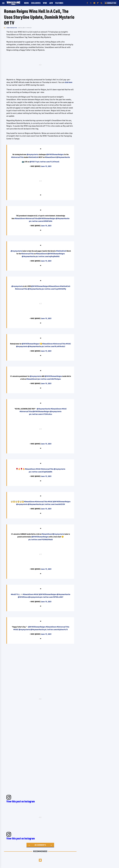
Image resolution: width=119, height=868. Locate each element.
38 (36, 845)
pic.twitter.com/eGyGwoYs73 (56, 629)
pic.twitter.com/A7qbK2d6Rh (41, 472)
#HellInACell (33, 157)
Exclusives (36, 3)
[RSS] (101, 3)
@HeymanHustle (63, 157)
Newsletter (110, 3)
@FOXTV (33, 162)
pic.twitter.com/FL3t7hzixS (48, 162)
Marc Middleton (12, 28)
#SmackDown (50, 157)
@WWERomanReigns (55, 154)
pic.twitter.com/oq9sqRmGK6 (48, 256)
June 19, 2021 (46, 166)
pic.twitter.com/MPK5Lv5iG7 (52, 597)
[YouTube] (94, 3)
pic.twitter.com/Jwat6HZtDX (53, 504)
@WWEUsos (23, 597)
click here (68, 82)
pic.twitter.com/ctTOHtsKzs (41, 414)
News (26, 3)
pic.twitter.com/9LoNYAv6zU (53, 346)
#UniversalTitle (17, 157)
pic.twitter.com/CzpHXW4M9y (54, 289)
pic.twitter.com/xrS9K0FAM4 (41, 221)
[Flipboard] (98, 3)
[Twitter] (91, 3)
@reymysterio (32, 154)
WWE (45, 3)
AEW (51, 3)
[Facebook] (87, 3)
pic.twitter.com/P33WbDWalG (41, 539)
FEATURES (59, 3)
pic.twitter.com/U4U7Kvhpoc (49, 379)
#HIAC (68, 344)
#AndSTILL (15, 594)
